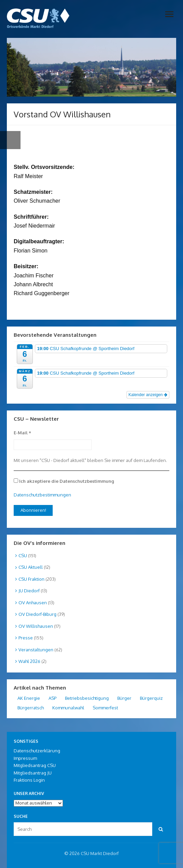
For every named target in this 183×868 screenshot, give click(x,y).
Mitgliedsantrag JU (33, 773)
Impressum (25, 758)
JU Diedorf (29, 591)
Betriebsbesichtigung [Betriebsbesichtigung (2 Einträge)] (87, 698)
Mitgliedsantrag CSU (35, 765)
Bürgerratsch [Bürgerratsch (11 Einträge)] (31, 708)
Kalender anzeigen (148, 395)
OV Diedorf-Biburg (37, 614)
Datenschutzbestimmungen (42, 495)
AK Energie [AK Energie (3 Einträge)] (29, 698)
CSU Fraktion (31, 579)
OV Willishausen (36, 626)
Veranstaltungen (36, 650)
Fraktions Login (29, 780)
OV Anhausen (33, 603)
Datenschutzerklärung (37, 751)
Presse (26, 638)
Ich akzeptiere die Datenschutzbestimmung (64, 481)
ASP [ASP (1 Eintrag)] (53, 698)
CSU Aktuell (31, 567)
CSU (23, 555)
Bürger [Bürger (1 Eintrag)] (124, 698)
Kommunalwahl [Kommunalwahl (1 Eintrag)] (68, 708)
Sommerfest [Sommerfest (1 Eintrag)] (105, 708)
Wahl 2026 (29, 661)
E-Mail (22, 433)
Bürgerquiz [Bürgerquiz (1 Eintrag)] (151, 698)
